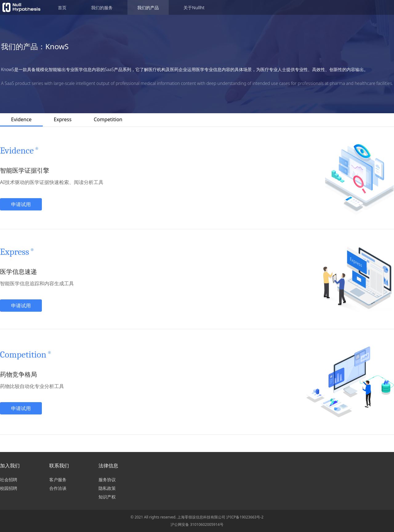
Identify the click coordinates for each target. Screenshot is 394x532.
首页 (62, 8)
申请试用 (21, 204)
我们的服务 (102, 8)
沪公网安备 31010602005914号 (197, 524)
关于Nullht (194, 8)
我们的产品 (148, 8)
